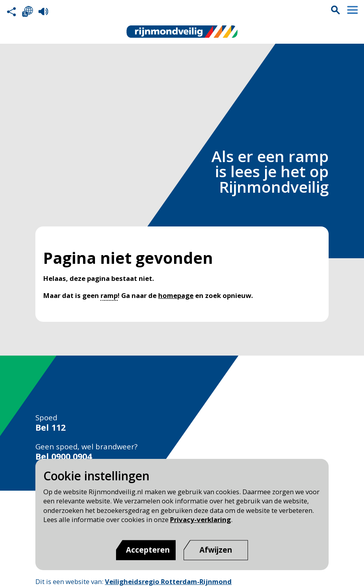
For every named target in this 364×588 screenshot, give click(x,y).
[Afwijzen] (216, 550)
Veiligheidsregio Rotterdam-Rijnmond (168, 581)
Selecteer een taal (27, 12)
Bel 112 (50, 427)
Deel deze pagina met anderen (12, 12)
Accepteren (148, 550)
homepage (176, 295)
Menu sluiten (352, 10)
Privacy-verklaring (200, 519)
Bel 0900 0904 (64, 456)
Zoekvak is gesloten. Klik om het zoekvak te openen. (335, 10)
